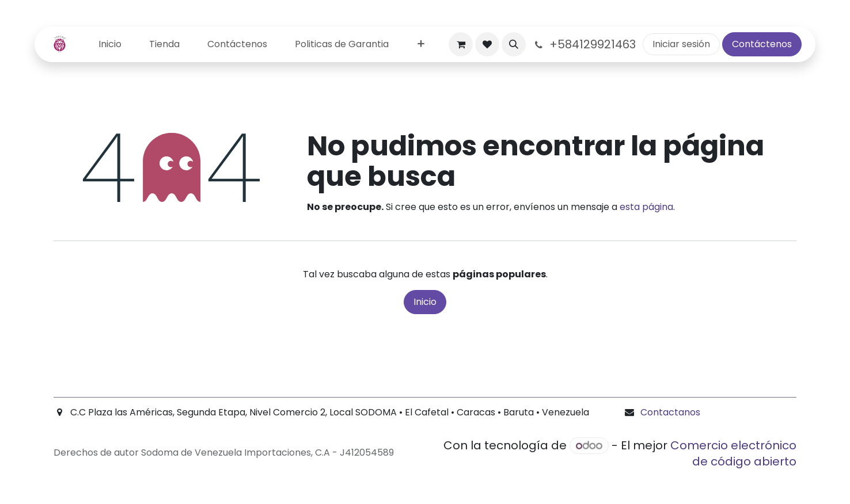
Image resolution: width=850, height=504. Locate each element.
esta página (646, 207)
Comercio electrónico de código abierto (733, 453)
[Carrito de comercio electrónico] (461, 44)
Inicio (425, 302)
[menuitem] (110, 45)
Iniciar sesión (681, 44)
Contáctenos (762, 44)
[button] (514, 44)
